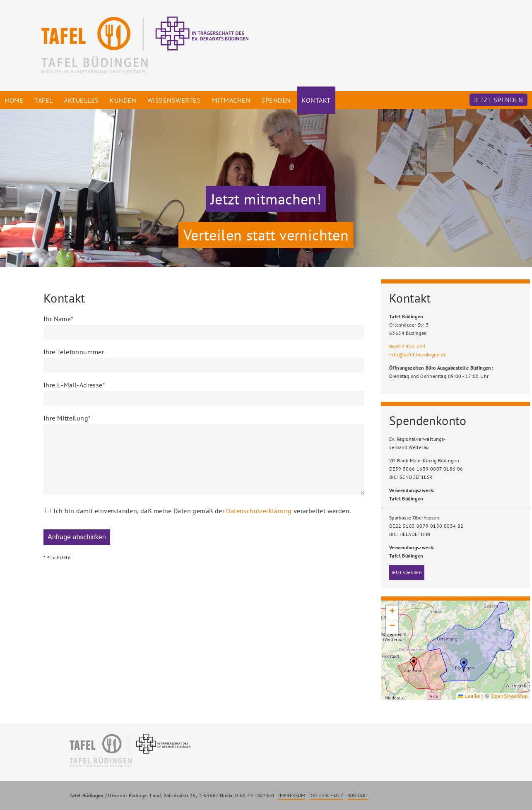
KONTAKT (358, 795)
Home (14, 100)
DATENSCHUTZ (326, 795)
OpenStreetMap (509, 696)
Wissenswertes (174, 100)
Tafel (44, 100)
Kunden (123, 100)
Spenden (276, 100)
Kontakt (316, 100)
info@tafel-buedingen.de (418, 355)
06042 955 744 (407, 346)
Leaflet (470, 696)
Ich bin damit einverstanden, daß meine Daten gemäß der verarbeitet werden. (202, 524)
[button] (464, 665)
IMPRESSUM (292, 795)
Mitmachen (231, 100)
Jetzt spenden (499, 100)
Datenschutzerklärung (259, 523)
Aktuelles (81, 100)
